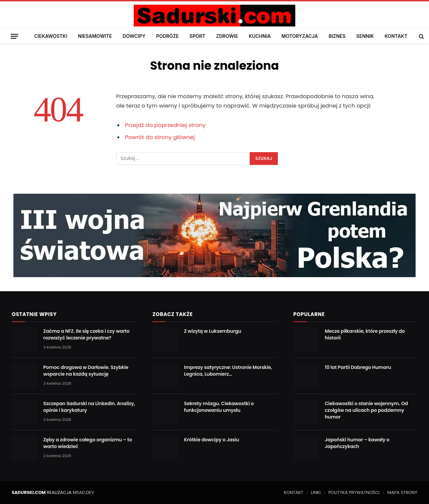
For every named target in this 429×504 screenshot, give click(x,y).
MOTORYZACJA (300, 36)
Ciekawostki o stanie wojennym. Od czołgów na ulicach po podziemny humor (366, 410)
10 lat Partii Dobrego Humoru (358, 367)
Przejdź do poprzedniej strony (165, 125)
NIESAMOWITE (95, 36)
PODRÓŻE (167, 36)
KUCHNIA (260, 36)
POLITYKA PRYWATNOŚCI (354, 492)
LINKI (316, 492)
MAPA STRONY (402, 492)
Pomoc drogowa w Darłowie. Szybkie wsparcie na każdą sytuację (86, 371)
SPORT (197, 36)
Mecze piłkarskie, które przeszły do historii (365, 334)
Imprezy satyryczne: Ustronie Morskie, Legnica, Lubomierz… (228, 371)
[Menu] (14, 36)
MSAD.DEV (83, 492)
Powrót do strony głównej (160, 137)
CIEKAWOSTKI (51, 36)
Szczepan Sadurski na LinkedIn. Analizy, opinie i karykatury (89, 407)
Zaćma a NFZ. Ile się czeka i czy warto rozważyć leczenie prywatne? (86, 334)
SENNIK (365, 36)
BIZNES (337, 36)
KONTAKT (396, 36)
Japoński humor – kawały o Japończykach (357, 443)
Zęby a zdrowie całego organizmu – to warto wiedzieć (88, 443)
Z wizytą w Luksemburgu (213, 331)
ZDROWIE (227, 36)
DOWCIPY (134, 36)
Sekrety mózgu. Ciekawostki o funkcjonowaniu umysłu (219, 407)
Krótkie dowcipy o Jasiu (212, 440)
